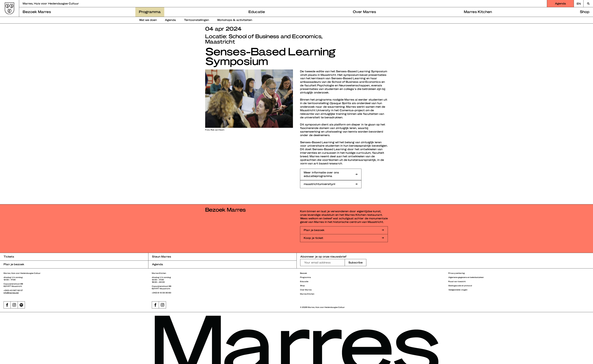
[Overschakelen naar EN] (579, 4)
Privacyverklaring (457, 273)
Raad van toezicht (457, 281)
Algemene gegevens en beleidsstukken (466, 277)
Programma (150, 12)
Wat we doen (148, 20)
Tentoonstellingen (197, 20)
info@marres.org (11, 293)
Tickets (9, 256)
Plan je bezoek (14, 264)
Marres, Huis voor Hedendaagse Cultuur (51, 3)
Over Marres (364, 12)
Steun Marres (162, 256)
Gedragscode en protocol (460, 286)
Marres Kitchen (478, 12)
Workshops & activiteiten (235, 20)
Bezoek (304, 273)
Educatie (257, 12)
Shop (585, 12)
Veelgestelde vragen (458, 290)
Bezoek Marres (37, 12)
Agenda (560, 3)
